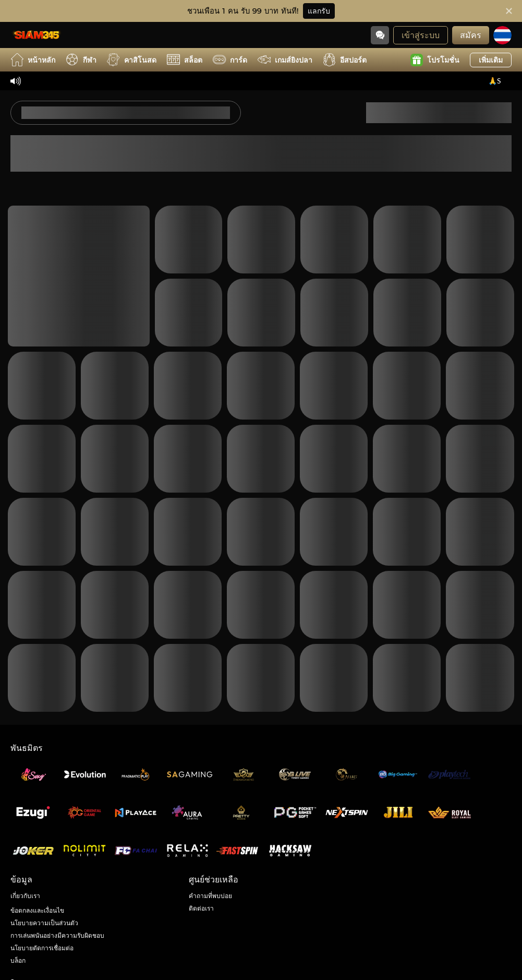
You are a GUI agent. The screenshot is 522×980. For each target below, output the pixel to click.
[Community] (380, 35)
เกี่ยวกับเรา (25, 896)
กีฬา (81, 60)
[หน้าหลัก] (37, 35)
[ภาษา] (502, 35)
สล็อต (185, 60)
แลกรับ (319, 11)
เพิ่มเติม (491, 60)
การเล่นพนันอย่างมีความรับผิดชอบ (57, 935)
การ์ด (230, 60)
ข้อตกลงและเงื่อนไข (37, 910)
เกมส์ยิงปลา (285, 60)
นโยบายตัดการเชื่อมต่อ (42, 948)
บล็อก (18, 960)
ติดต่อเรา (201, 908)
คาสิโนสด (132, 60)
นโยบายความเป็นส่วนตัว (44, 923)
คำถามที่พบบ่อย (210, 896)
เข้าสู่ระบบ (421, 35)
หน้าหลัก (33, 60)
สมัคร (471, 35)
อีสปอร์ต (345, 60)
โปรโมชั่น (435, 60)
